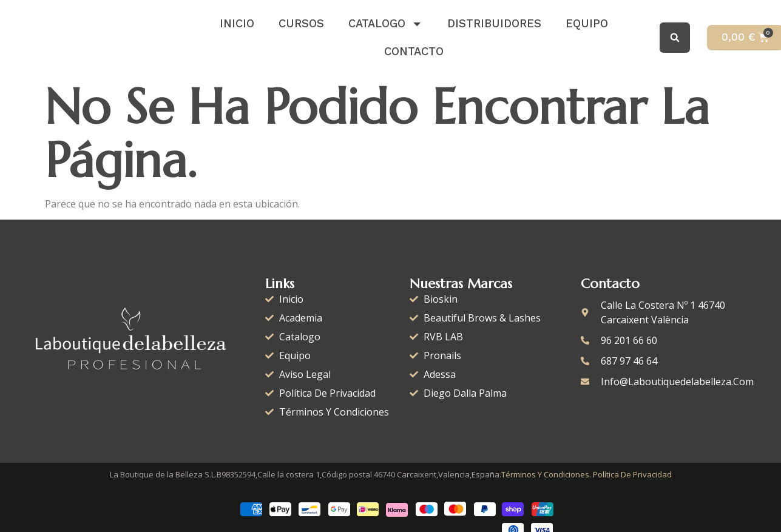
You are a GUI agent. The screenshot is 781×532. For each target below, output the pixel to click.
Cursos (301, 23)
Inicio (237, 23)
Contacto (414, 51)
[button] (675, 38)
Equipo (587, 23)
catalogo (385, 24)
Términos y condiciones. (546, 474)
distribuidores (494, 23)
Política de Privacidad (632, 474)
